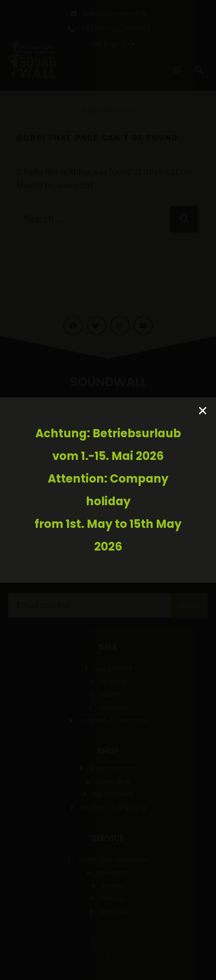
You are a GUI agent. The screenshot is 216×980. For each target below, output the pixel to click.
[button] (203, 411)
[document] (108, 490)
